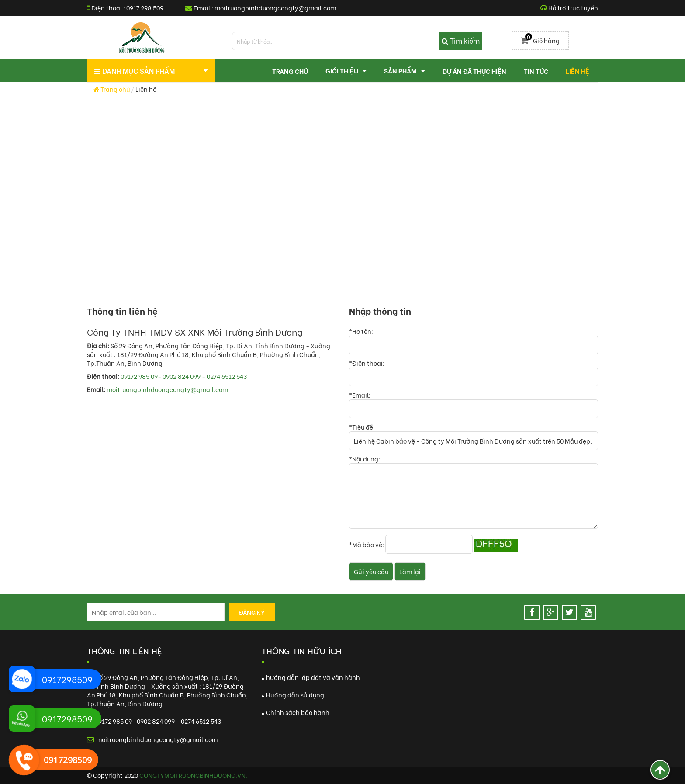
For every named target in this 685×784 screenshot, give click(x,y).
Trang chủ (112, 89)
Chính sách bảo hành (296, 712)
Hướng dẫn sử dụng (293, 695)
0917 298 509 (145, 8)
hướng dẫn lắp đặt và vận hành (311, 677)
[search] (357, 41)
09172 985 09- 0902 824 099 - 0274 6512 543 (184, 376)
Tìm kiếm (461, 40)
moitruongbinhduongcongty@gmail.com (275, 8)
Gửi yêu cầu (371, 571)
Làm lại (410, 571)
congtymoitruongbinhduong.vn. (193, 775)
